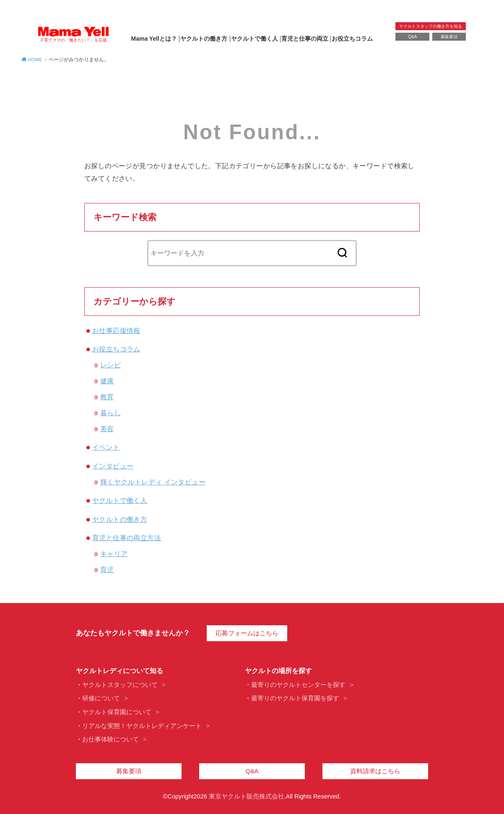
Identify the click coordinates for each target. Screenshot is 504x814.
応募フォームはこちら (247, 633)
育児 (107, 570)
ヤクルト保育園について (117, 712)
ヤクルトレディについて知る (120, 671)
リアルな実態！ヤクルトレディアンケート (142, 726)
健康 (107, 381)
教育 (107, 397)
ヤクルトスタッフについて (120, 685)
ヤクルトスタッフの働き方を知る (431, 26)
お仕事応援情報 (116, 330)
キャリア (114, 554)
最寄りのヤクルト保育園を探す (295, 698)
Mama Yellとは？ (154, 39)
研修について (101, 698)
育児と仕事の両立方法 (127, 538)
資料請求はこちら (375, 771)
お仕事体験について (110, 739)
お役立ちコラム (352, 39)
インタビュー (113, 466)
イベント (106, 447)
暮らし (110, 413)
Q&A (412, 37)
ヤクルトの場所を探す (278, 671)
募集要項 (449, 37)
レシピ (110, 365)
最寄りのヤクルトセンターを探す (298, 685)
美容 (107, 429)
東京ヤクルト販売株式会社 (247, 796)
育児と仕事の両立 (305, 39)
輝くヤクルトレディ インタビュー (153, 482)
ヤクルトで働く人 (255, 39)
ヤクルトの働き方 (204, 39)
